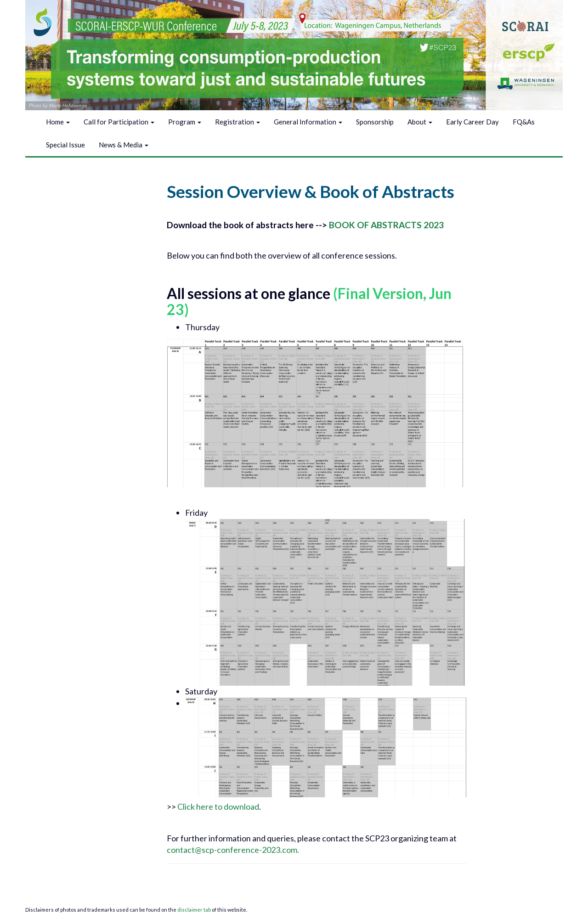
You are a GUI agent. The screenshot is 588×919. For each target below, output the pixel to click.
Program (185, 122)
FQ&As (524, 122)
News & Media (124, 145)
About (420, 122)
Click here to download (218, 806)
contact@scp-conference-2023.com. (234, 850)
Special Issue (65, 145)
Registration (237, 122)
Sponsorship (375, 122)
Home (58, 122)
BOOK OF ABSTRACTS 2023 (386, 225)
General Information (308, 122)
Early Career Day (472, 122)
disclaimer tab (195, 910)
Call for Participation (119, 122)
